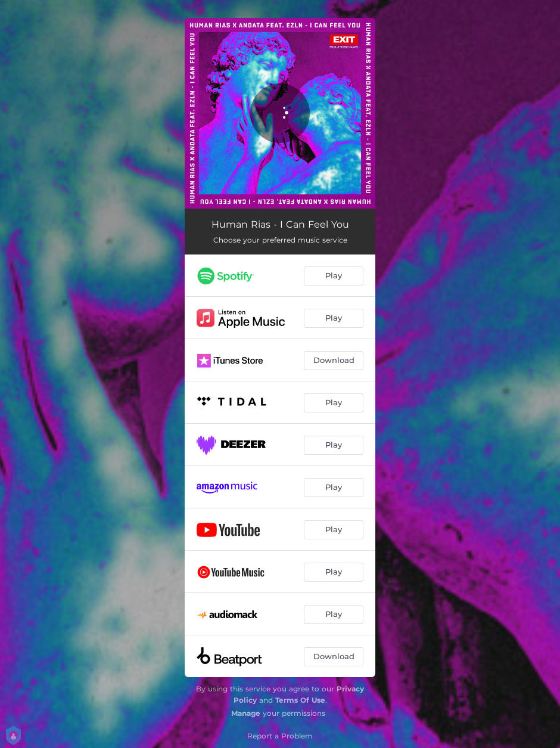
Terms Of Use (300, 700)
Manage (246, 713)
